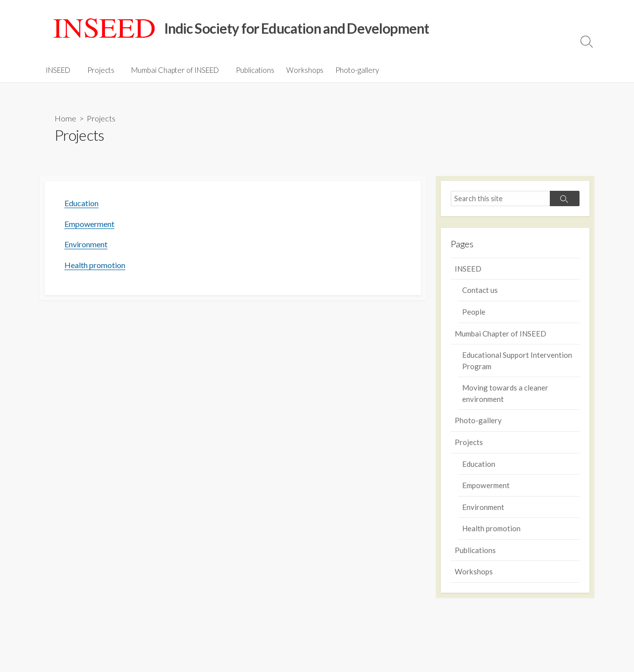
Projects (99, 70)
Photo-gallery (353, 70)
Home (65, 118)
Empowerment (89, 224)
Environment (86, 244)
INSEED (58, 70)
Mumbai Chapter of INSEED (172, 70)
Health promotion (95, 265)
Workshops (300, 70)
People (474, 312)
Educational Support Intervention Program (517, 361)
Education (81, 203)
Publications (251, 70)
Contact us (480, 290)
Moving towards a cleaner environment (505, 393)
